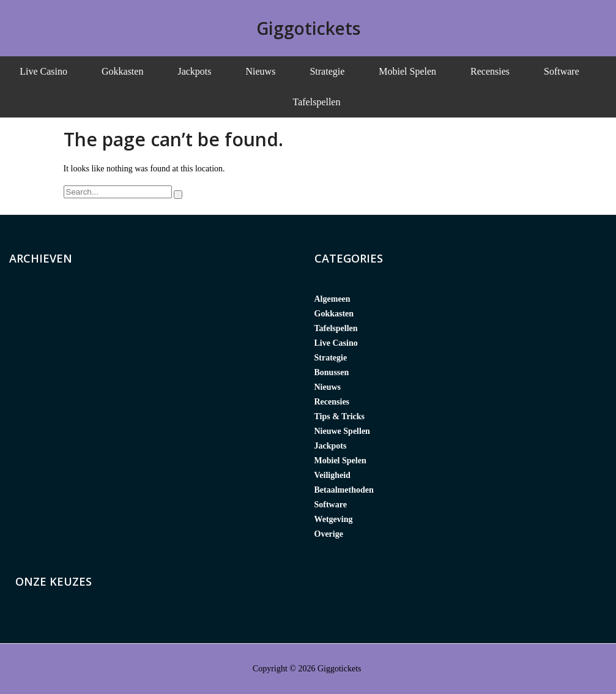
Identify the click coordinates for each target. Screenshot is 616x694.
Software (562, 71)
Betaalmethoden (344, 490)
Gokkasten (122, 71)
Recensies (490, 71)
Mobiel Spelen (407, 71)
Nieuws (261, 71)
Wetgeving (334, 519)
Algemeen (332, 299)
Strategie (327, 71)
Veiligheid (332, 475)
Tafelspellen (317, 102)
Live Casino (43, 71)
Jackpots (194, 71)
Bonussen (332, 372)
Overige (329, 534)
